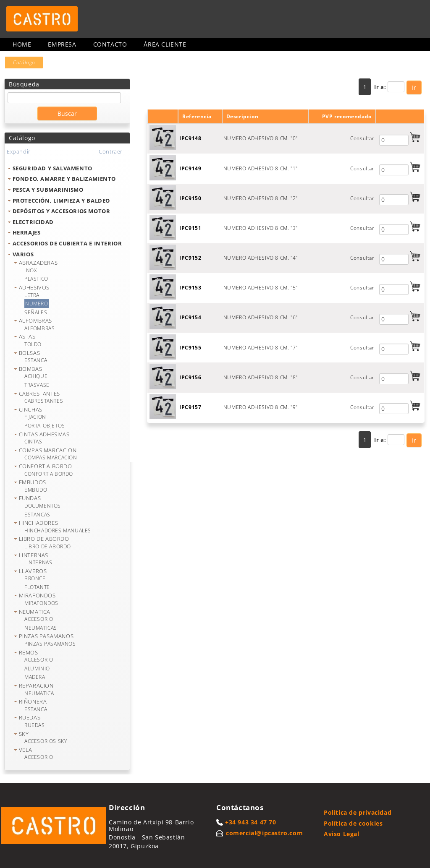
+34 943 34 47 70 (251, 822)
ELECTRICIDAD (33, 222)
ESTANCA (36, 360)
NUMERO (37, 304)
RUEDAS (30, 717)
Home (22, 44)
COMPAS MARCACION (48, 450)
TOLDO (33, 344)
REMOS (29, 652)
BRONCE (35, 578)
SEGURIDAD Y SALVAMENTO (52, 168)
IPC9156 (190, 377)
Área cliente (165, 44)
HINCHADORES (39, 523)
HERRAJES (27, 232)
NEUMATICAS (41, 628)
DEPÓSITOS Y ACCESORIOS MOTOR (62, 211)
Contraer (111, 151)
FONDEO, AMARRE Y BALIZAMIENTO (64, 179)
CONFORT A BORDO (46, 466)
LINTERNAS (34, 555)
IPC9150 (190, 198)
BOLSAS (30, 353)
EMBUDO (36, 490)
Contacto (110, 44)
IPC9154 (190, 317)
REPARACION (36, 686)
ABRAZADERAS (38, 263)
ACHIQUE (36, 376)
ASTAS (27, 336)
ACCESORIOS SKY (46, 741)
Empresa (62, 44)
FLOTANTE (37, 587)
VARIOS (23, 254)
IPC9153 (190, 288)
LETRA (32, 295)
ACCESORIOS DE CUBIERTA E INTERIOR (67, 243)
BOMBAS (31, 369)
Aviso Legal (342, 834)
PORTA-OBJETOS (45, 426)
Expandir (19, 151)
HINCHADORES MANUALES (58, 530)
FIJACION (35, 417)
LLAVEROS (33, 571)
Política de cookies (353, 823)
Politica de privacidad (358, 812)
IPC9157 (190, 407)
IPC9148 (190, 138)
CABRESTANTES (39, 394)
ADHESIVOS (34, 287)
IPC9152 (190, 258)
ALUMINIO (37, 669)
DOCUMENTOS (43, 506)
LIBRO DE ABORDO (44, 539)
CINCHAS (31, 409)
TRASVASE (37, 385)
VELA (26, 750)
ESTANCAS (37, 515)
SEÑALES (36, 312)
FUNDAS (30, 498)
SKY (24, 734)
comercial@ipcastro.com (264, 833)
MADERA (35, 677)
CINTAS (33, 442)
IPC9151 (190, 228)
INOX (30, 270)
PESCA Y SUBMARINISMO (48, 190)
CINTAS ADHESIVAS (44, 434)
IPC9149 (190, 168)
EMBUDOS (33, 482)
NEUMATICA (35, 612)
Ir (414, 87)
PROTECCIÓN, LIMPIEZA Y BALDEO (61, 201)
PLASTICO (36, 279)
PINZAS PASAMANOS (46, 636)
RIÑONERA (33, 701)
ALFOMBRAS (35, 321)
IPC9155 (190, 348)
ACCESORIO (39, 619)
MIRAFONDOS (37, 595)
